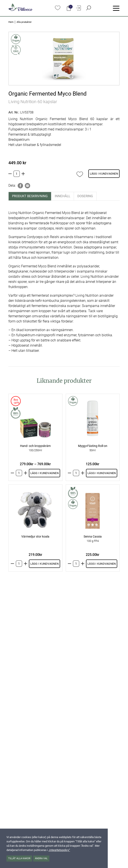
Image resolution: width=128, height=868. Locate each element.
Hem (11, 22)
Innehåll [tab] (62, 196)
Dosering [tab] (85, 196)
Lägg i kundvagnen (104, 174)
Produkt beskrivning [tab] (30, 196)
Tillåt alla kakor (19, 858)
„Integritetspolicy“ (59, 850)
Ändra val (41, 858)
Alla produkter (24, 22)
